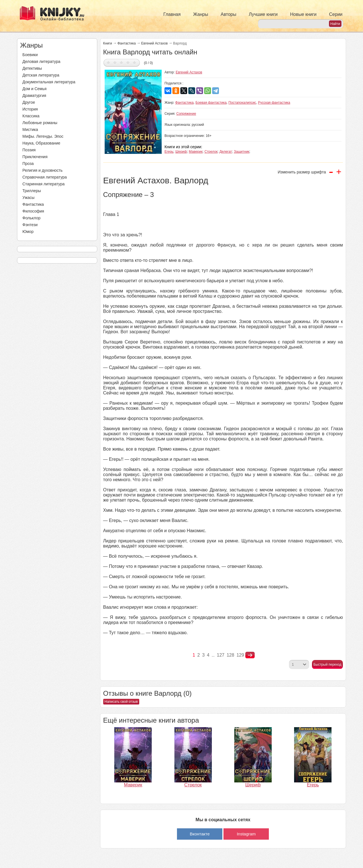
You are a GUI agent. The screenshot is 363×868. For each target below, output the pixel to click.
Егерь (169, 152)
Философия (33, 211)
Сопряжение (186, 114)
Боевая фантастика (211, 103)
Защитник (242, 152)
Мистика (30, 130)
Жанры (201, 14)
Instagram (246, 834)
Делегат (226, 152)
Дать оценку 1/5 (108, 62)
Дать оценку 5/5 (135, 62)
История (30, 109)
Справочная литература (45, 177)
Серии (336, 14)
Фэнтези (30, 225)
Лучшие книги (263, 14)
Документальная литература (49, 82)
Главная (172, 14)
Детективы (32, 68)
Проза (28, 164)
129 (240, 655)
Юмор (28, 232)
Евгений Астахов (155, 43)
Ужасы (29, 198)
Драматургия (34, 95)
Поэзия (29, 150)
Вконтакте (200, 834)
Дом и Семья (34, 89)
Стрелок (211, 152)
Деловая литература (41, 61)
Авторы (228, 14)
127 (221, 655)
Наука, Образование (41, 143)
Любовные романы (40, 123)
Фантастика (33, 204)
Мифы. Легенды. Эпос (43, 136)
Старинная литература (44, 184)
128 (230, 655)
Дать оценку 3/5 (122, 62)
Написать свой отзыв (121, 702)
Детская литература (41, 75)
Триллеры (32, 191)
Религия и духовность (43, 170)
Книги (108, 43)
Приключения (35, 157)
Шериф (181, 152)
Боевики (30, 55)
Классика (31, 116)
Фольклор (31, 218)
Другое (29, 102)
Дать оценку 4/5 (128, 62)
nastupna (250, 655)
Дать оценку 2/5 (115, 62)
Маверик (196, 152)
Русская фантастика (274, 103)
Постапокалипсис (242, 103)
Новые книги (303, 14)
